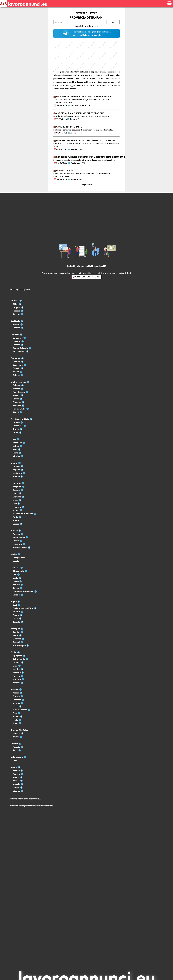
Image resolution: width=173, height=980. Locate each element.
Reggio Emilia (19, 409)
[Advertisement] (86, 55)
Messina (16, 669)
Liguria (14, 463)
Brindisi (16, 612)
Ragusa (16, 676)
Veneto (14, 767)
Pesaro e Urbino (20, 547)
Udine (16, 433)
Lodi (15, 503)
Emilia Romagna (18, 382)
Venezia (16, 784)
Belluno (16, 771)
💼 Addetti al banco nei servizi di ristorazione (79, 113)
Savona (16, 476)
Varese (16, 524)
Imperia (16, 470)
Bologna (17, 385)
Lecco (15, 500)
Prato (15, 720)
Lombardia (16, 483)
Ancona (16, 534)
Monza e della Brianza (23, 514)
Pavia (15, 517)
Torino (16, 588)
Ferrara (16, 389)
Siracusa (17, 679)
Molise (14, 554)
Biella (15, 578)
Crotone (16, 345)
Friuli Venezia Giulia (20, 419)
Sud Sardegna (19, 645)
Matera (16, 324)
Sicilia (14, 652)
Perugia (16, 747)
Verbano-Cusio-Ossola (23, 591)
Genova (16, 466)
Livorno (16, 703)
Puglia (14, 601)
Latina (16, 446)
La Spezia (17, 473)
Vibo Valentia (19, 351)
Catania (16, 662)
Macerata (17, 544)
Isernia (16, 561)
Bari (15, 605)
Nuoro (16, 635)
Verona (16, 787)
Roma (16, 453)
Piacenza (17, 402)
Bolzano (16, 733)
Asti (15, 575)
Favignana (76, 163)
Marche (14, 531)
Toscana (15, 689)
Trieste (16, 429)
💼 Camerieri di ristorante (68, 127)
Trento (16, 737)
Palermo (17, 673)
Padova (16, 774)
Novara (16, 585)
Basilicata (15, 321)
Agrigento (17, 656)
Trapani (74, 119)
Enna (15, 666)
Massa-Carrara (20, 710)
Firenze (16, 696)
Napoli (16, 372)
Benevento (18, 365)
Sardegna (15, 629)
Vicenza (16, 791)
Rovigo (16, 777)
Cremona (17, 497)
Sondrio (16, 520)
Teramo (16, 314)
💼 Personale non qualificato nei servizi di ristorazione (84, 140)
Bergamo (17, 487)
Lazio (13, 439)
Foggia (16, 615)
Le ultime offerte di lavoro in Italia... (25, 799)
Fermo (16, 541)
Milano (16, 510)
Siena (15, 723)
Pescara (16, 311)
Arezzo (16, 693)
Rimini (16, 412)
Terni (15, 750)
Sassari (16, 642)
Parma (16, 399)
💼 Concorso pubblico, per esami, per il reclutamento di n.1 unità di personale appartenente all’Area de (110, 157)
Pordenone (18, 426)
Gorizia (16, 422)
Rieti (15, 449)
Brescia (16, 490)
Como (15, 493)
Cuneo (16, 581)
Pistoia (16, 716)
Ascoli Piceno (19, 537)
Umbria (14, 743)
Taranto (16, 622)
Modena (16, 395)
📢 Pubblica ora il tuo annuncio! (87, 277)
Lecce (15, 618)
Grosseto (17, 700)
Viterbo (16, 456)
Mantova (17, 507)
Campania (16, 358)
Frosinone (17, 443)
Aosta (16, 760)
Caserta (16, 368)
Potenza (17, 328)
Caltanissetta (19, 659)
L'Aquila (16, 307)
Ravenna (17, 405)
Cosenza (17, 341)
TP (88, 106)
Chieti (16, 304)
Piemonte (15, 568)
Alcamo (74, 133)
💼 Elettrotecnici (63, 171)
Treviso (16, 781)
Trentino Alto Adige (20, 730)
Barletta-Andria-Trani (23, 608)
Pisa (15, 713)
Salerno (16, 375)
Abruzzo (15, 301)
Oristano (17, 639)
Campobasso (19, 558)
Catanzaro (18, 338)
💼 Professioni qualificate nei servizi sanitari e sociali (83, 97)
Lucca (16, 706)
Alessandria (18, 571)
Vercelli (16, 595)
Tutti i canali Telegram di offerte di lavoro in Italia (31, 805)
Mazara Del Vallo (78, 106)
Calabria (15, 334)
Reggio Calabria (20, 348)
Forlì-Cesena (19, 392)
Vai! (113, 22)
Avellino (16, 361)
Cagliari (17, 632)
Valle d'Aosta (17, 757)
